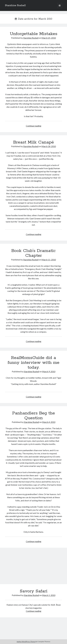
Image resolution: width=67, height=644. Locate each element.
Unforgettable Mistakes (34, 34)
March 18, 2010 (49, 146)
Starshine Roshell (15, 5)
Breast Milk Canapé (33, 142)
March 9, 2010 (49, 371)
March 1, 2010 (49, 595)
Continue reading (34, 126)
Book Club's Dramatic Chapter (33, 253)
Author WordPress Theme (26, 642)
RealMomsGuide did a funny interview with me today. (33, 363)
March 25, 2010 (49, 38)
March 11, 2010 (49, 260)
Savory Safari (33, 567)
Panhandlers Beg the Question (34, 416)
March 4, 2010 (49, 422)
